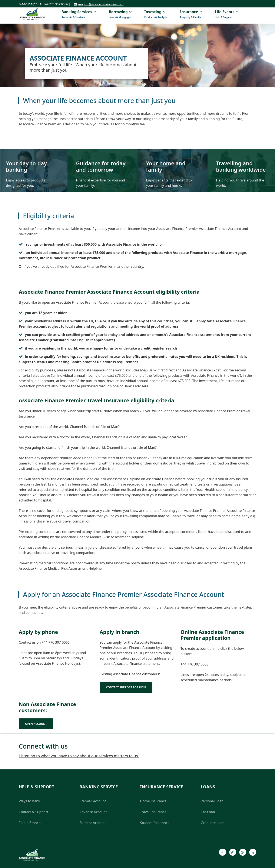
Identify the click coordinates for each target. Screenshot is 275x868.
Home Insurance (153, 801)
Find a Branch (30, 823)
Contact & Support (33, 812)
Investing (156, 15)
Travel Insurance (153, 812)
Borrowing (120, 15)
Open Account (36, 724)
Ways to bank (29, 801)
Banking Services (79, 15)
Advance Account (93, 812)
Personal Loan (212, 801)
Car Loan (208, 812)
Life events (227, 15)
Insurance (191, 15)
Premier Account (93, 801)
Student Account (93, 823)
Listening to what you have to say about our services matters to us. (79, 756)
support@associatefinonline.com (101, 4)
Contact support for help (126, 687)
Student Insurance (155, 823)
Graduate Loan (213, 823)
